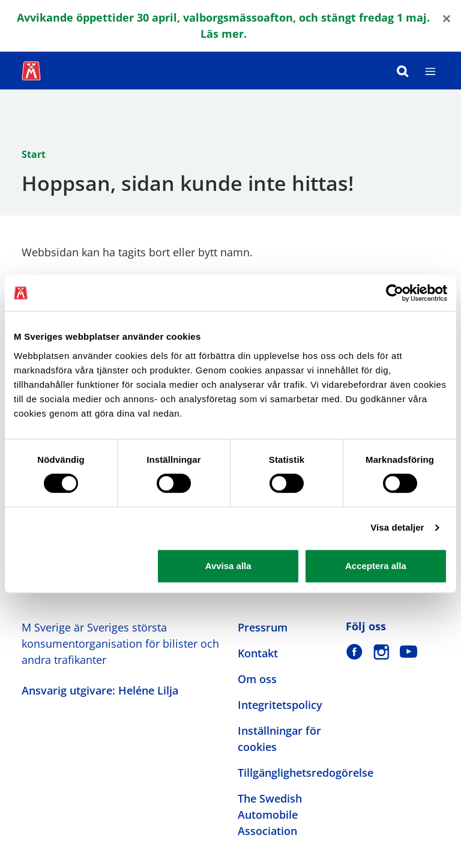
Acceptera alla (376, 566)
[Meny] (430, 71)
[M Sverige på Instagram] (381, 652)
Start (34, 154)
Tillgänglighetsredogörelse (306, 773)
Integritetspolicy (280, 705)
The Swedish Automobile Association (270, 815)
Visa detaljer (397, 527)
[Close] (447, 18)
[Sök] (403, 71)
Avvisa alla (228, 566)
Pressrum (263, 627)
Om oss (257, 679)
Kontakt (258, 653)
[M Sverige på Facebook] (354, 652)
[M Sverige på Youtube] (408, 652)
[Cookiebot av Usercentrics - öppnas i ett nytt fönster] (395, 293)
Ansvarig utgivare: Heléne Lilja (100, 690)
